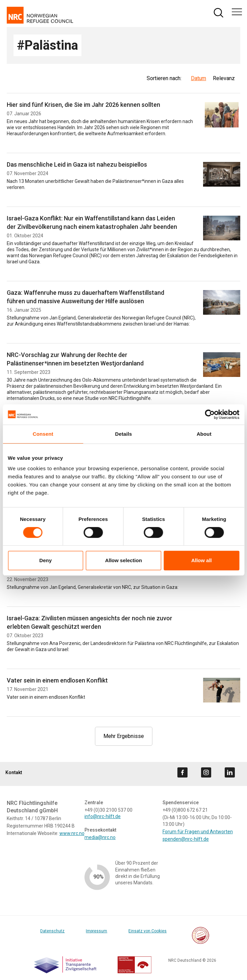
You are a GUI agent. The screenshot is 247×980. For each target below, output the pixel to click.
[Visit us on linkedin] (230, 772)
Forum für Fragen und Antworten (198, 832)
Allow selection (123, 560)
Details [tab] (124, 434)
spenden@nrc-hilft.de (186, 839)
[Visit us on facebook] (182, 772)
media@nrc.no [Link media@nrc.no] (100, 837)
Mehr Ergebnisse (124, 736)
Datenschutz (52, 931)
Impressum (96, 931)
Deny (45, 560)
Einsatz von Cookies (147, 931)
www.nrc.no (72, 833)
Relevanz (224, 78)
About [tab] (204, 434)
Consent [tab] (43, 434)
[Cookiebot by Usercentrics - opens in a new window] (210, 414)
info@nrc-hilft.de (103, 816)
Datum (199, 78)
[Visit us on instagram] (206, 772)
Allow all (202, 560)
